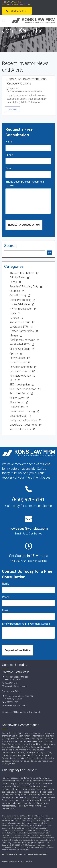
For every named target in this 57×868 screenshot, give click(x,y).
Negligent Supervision (22, 340)
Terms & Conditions (10, 861)
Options (14, 353)
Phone (9, 155)
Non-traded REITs (20, 344)
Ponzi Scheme (18, 362)
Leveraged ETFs (19, 327)
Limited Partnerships (22, 331)
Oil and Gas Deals (20, 349)
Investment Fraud (20, 322)
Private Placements (21, 367)
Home (5, 37)
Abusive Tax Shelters (22, 273)
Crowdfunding (18, 295)
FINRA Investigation (17, 91)
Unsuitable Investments (33, 91)
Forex (13, 313)
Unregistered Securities (23, 420)
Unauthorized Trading (22, 411)
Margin (14, 336)
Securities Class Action (23, 389)
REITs (13, 380)
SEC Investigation (20, 385)
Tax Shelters (17, 407)
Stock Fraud (17, 402)
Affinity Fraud (17, 277)
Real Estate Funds (20, 376)
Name (9, 142)
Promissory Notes (20, 371)
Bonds (13, 282)
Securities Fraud (19, 393)
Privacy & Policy (26, 861)
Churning (15, 291)
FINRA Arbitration (20, 304)
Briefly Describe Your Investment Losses (25, 184)
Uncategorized (18, 416)
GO (49, 253)
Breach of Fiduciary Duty (24, 286)
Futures (14, 318)
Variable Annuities (20, 429)
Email (9, 168)
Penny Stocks (17, 358)
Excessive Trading (20, 300)
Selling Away (17, 398)
